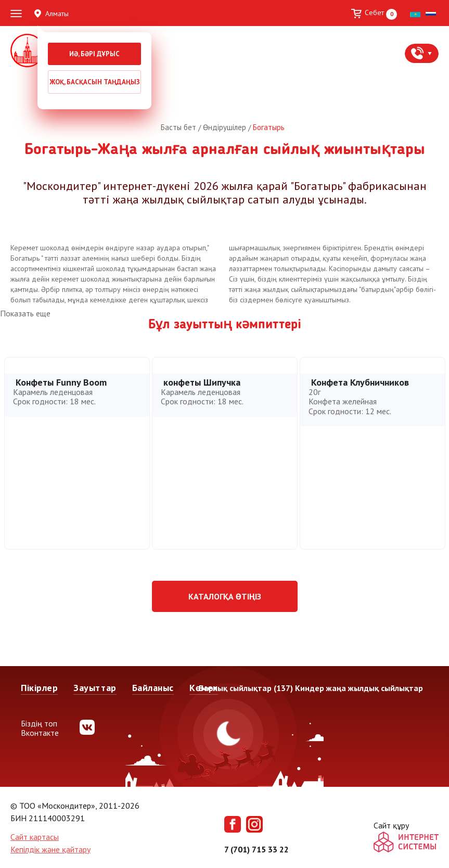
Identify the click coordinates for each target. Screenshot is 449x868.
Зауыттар (95, 688)
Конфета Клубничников (360, 382)
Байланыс (153, 688)
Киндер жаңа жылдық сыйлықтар (359, 688)
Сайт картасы (35, 837)
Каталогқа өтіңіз (225, 596)
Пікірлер (39, 688)
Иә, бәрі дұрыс (94, 54)
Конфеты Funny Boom (61, 382)
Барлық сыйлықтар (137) (246, 688)
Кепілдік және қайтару (50, 849)
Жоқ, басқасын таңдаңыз (95, 82)
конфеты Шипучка (202, 382)
